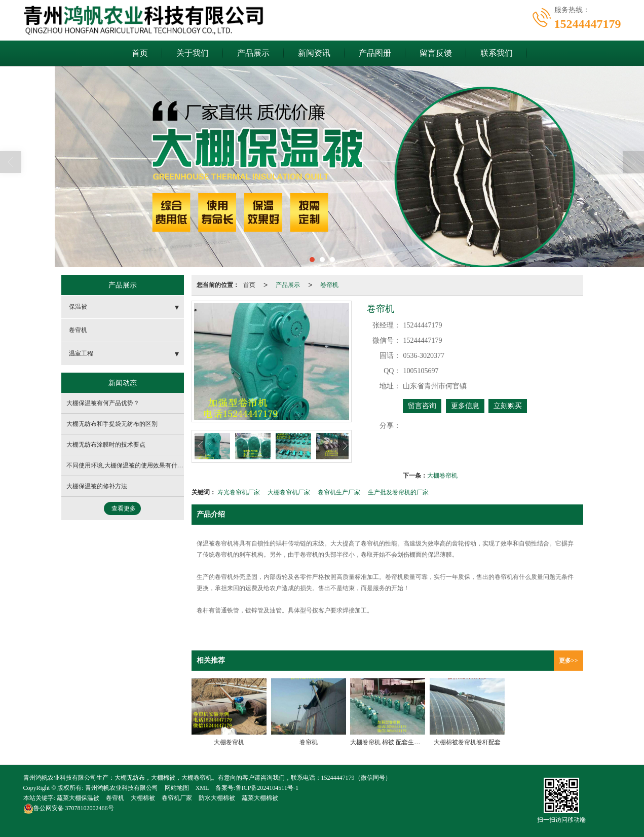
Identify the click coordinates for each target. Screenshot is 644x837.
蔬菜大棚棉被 (260, 798)
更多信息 (465, 406)
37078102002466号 (69, 808)
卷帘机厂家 (177, 798)
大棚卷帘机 (442, 476)
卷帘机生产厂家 (339, 492)
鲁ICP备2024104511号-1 (267, 788)
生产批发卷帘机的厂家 (398, 492)
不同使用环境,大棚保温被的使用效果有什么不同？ (134, 465)
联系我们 (497, 53)
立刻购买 (508, 406)
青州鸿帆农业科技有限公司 (122, 788)
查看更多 (124, 508)
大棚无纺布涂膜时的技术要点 (106, 445)
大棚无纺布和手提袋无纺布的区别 (112, 424)
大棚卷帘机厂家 (289, 492)
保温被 (78, 307)
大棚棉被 (143, 798)
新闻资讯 (314, 53)
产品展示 (253, 53)
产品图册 (375, 53)
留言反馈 (436, 53)
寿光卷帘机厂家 (239, 492)
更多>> (569, 661)
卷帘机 (329, 285)
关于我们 (193, 53)
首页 (140, 53)
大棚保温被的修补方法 (97, 486)
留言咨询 (422, 406)
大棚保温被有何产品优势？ (103, 403)
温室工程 (81, 353)
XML (202, 788)
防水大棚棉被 (217, 798)
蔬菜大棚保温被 (78, 798)
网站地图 (177, 788)
